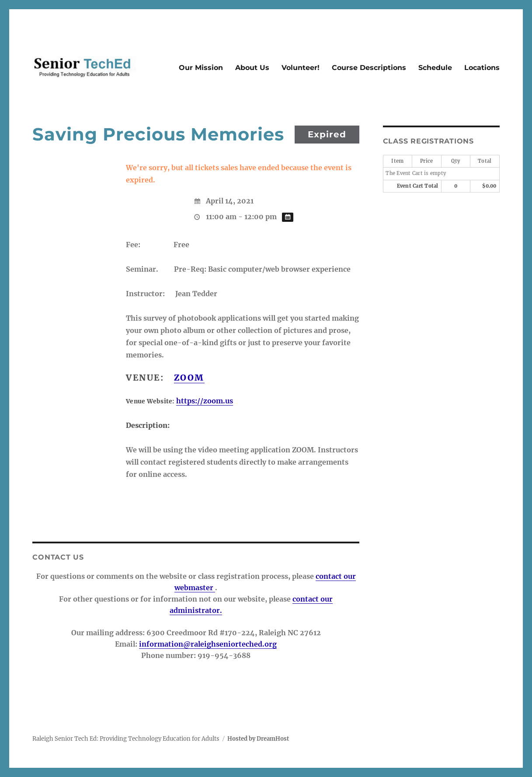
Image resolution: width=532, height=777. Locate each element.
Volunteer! (301, 68)
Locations (482, 68)
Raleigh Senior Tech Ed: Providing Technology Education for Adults (126, 739)
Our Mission (201, 68)
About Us (252, 68)
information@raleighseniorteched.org (208, 644)
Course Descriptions (369, 68)
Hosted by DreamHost (258, 739)
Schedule (435, 68)
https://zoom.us (205, 401)
